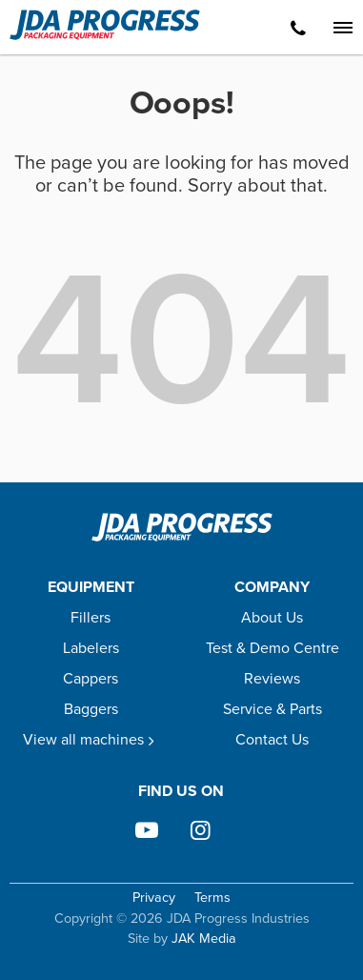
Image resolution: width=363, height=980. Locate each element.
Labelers (91, 648)
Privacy (154, 898)
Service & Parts (272, 709)
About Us (272, 617)
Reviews (272, 678)
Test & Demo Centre (272, 648)
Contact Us (272, 739)
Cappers (91, 678)
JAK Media (204, 938)
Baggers (91, 709)
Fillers (91, 617)
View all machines (91, 739)
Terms (212, 898)
